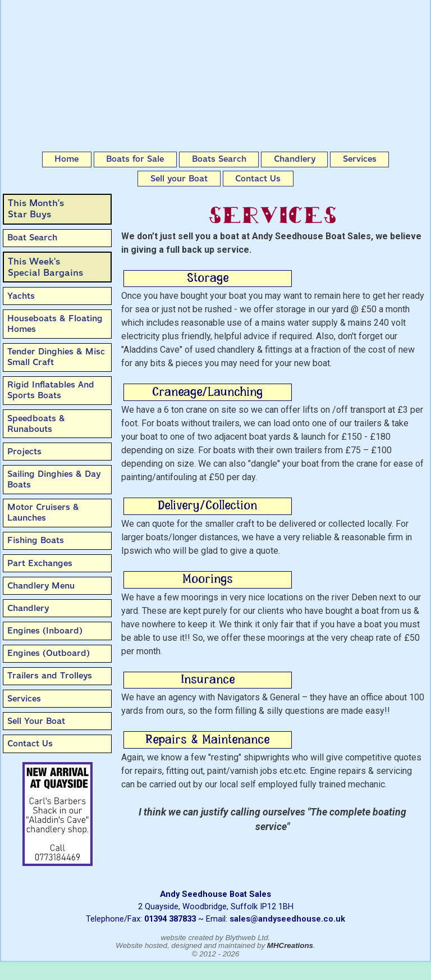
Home (67, 159)
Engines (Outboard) (49, 653)
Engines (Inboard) (45, 631)
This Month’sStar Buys (36, 209)
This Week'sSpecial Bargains (45, 267)
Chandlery (295, 159)
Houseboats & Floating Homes (55, 324)
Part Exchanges (40, 563)
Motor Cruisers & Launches (43, 512)
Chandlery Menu (41, 586)
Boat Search (32, 238)
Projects (24, 452)
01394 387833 (170, 919)
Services (360, 159)
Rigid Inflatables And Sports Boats (51, 390)
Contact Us (258, 179)
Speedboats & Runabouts (36, 424)
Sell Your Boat (36, 721)
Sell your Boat (179, 179)
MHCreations (290, 945)
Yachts (21, 296)
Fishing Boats (36, 540)
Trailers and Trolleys (50, 676)
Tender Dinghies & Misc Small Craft (56, 357)
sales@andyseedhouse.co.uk (287, 919)
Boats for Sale (135, 159)
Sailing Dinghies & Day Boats (54, 479)
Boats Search (219, 159)
